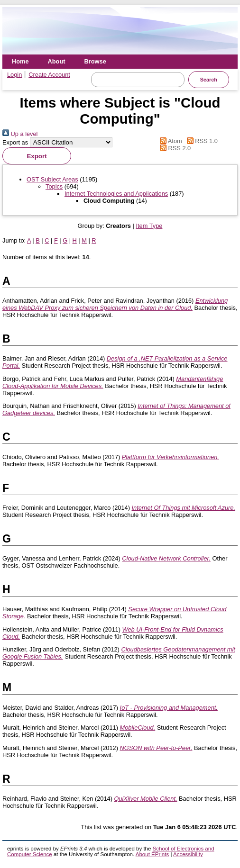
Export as (15, 142)
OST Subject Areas (52, 179)
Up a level (20, 134)
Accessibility (188, 854)
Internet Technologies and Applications (116, 194)
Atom (170, 141)
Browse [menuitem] (95, 61)
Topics (54, 186)
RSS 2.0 (174, 148)
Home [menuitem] (20, 61)
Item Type (149, 226)
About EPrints (152, 854)
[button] (37, 156)
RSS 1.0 (201, 141)
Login (14, 75)
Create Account (49, 75)
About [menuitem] (57, 61)
